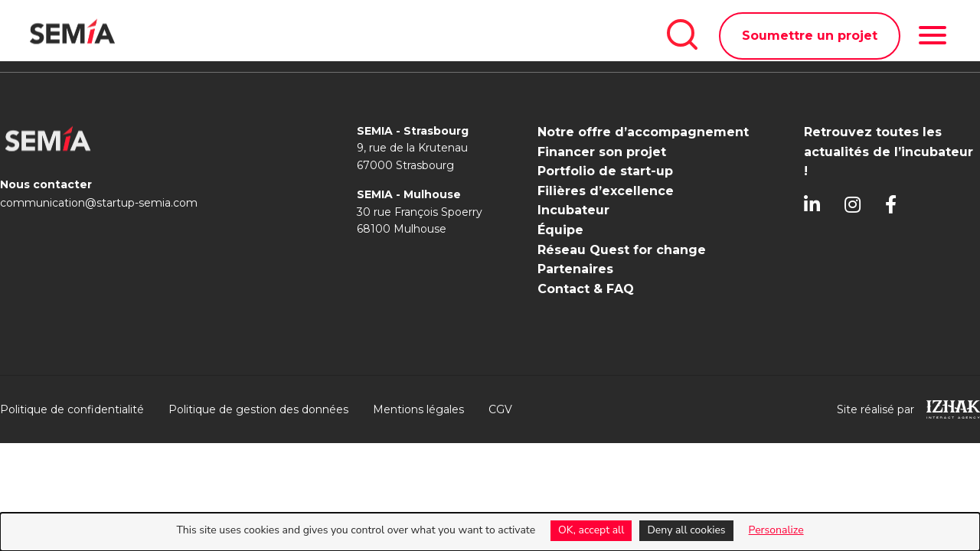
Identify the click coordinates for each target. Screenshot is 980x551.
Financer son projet (602, 152)
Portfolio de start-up (605, 171)
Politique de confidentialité (72, 409)
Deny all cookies (686, 530)
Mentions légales (418, 409)
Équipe (560, 230)
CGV (500, 409)
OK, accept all (591, 530)
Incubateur (573, 210)
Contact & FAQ (586, 289)
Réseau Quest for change (622, 250)
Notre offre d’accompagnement (643, 132)
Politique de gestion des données (258, 409)
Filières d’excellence (606, 191)
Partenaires (575, 269)
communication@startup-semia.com (99, 203)
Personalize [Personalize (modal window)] (776, 530)
